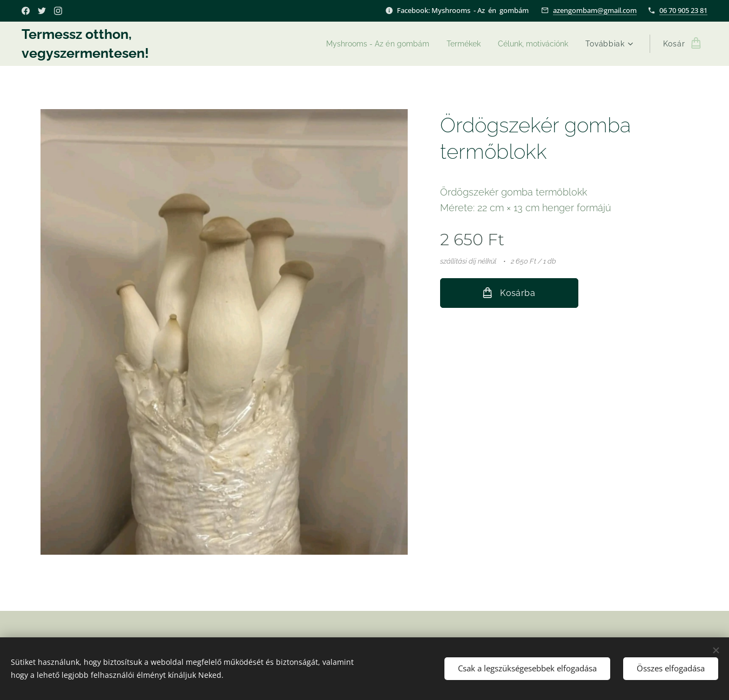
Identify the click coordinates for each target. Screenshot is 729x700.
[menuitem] (367, 44)
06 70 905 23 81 (683, 10)
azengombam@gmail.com (595, 10)
